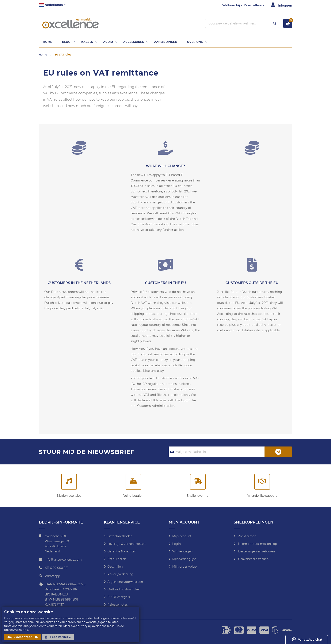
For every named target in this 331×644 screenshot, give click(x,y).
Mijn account (182, 536)
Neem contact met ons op (257, 544)
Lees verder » (58, 637)
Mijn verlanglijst (184, 559)
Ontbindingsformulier (124, 589)
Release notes (118, 605)
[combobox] (242, 23)
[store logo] (71, 23)
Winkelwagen (182, 551)
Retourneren (117, 559)
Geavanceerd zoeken (253, 559)
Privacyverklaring (120, 574)
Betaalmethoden (120, 536)
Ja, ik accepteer (23, 637)
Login (176, 544)
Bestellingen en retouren (256, 551)
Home (43, 55)
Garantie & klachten (122, 551)
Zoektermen (247, 536)
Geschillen (115, 567)
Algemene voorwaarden (125, 582)
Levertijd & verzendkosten (126, 544)
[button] (52, 5)
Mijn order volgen (185, 567)
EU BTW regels (119, 597)
